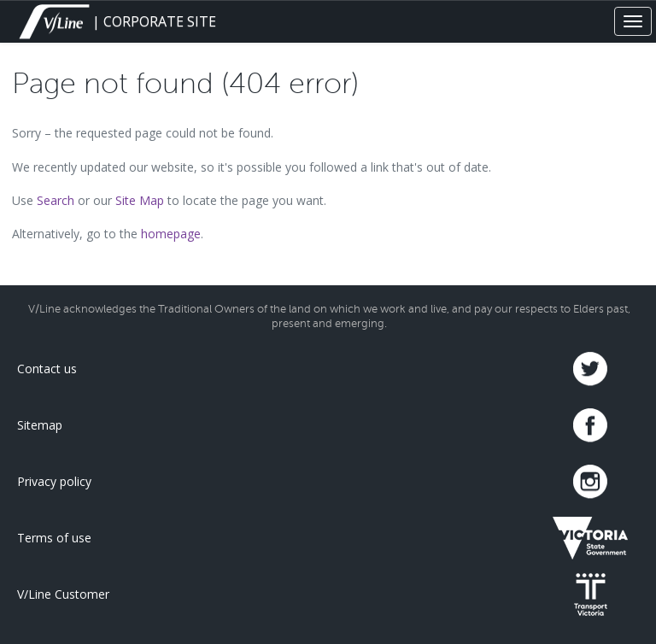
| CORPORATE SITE (116, 21)
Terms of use (54, 538)
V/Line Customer (63, 594)
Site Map (140, 200)
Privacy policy (54, 481)
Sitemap (40, 425)
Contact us (47, 369)
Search (56, 200)
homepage (171, 234)
